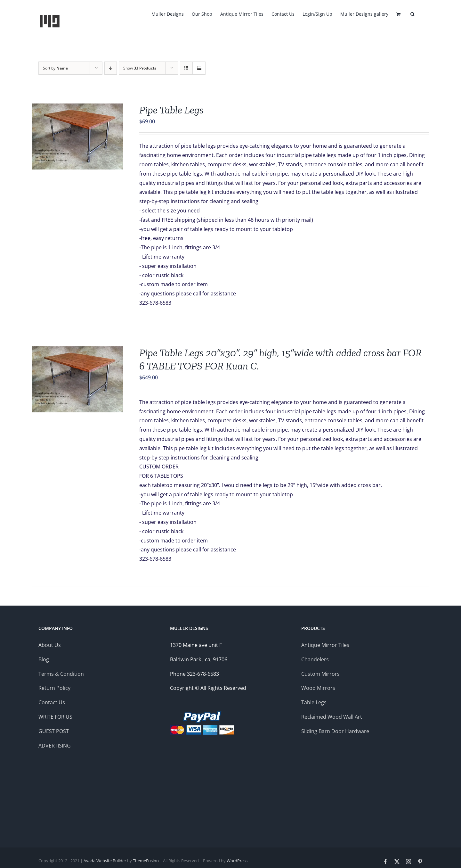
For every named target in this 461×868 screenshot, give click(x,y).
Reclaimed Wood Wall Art (332, 717)
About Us (50, 645)
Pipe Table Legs (171, 110)
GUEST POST (54, 731)
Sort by (55, 68)
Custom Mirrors (320, 674)
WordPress (237, 861)
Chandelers (315, 659)
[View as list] (199, 68)
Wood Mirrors (318, 688)
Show (140, 68)
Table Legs (314, 702)
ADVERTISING (55, 746)
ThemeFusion (146, 861)
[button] (412, 13)
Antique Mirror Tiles (325, 645)
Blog (44, 659)
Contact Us (52, 702)
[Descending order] (111, 68)
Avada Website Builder (105, 861)
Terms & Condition (61, 674)
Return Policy (54, 688)
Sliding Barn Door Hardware (335, 731)
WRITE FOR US (55, 717)
